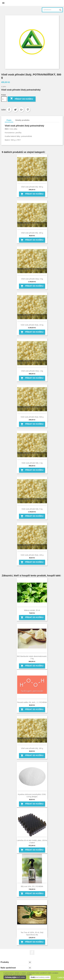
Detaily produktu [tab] (22, 120)
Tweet (15, 110)
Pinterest (28, 110)
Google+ (22, 110)
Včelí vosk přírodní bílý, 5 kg (32, 509)
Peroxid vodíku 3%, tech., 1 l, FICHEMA (32, 702)
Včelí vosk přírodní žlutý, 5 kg (32, 279)
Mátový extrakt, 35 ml (32, 610)
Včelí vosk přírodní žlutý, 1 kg (32, 371)
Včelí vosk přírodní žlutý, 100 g (32, 555)
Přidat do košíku (22, 99)
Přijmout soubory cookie (40, 977)
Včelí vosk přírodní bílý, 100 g (32, 233)
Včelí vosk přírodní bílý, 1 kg (32, 463)
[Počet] (4, 99)
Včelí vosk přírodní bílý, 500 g (32, 187)
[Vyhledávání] (52, 10)
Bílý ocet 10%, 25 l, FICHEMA (32, 886)
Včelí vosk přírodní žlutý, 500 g (32, 417)
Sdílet (9, 110)
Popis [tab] (9, 120)
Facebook (32, 952)
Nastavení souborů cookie (15, 977)
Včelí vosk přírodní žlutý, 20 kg (32, 325)
